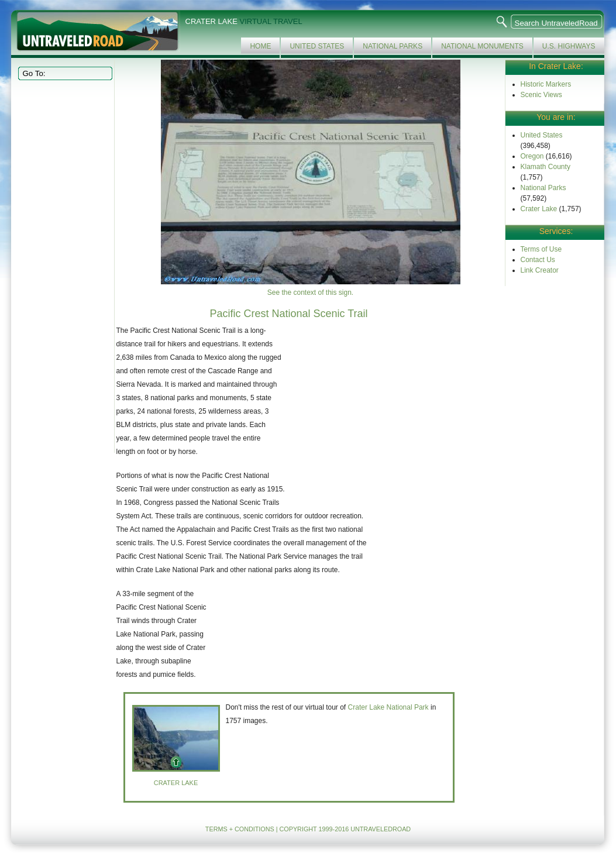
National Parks (393, 46)
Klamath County (546, 167)
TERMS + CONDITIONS (240, 829)
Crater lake (176, 783)
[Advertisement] (64, 266)
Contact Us (538, 260)
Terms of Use (541, 249)
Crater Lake (539, 209)
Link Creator (540, 270)
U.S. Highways (569, 46)
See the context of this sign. (310, 293)
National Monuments (482, 46)
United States (317, 46)
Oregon (532, 156)
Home (260, 46)
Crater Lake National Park (388, 707)
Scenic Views (541, 95)
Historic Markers (546, 84)
